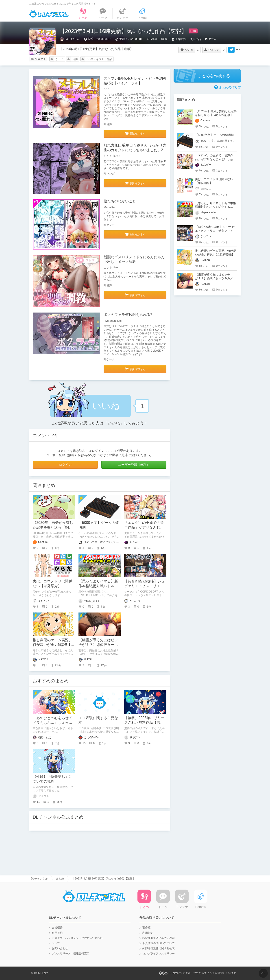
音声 (75, 59)
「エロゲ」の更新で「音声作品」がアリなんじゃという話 (144, 527)
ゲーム (212, 39)
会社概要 (57, 927)
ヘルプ (56, 943)
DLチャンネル (49, 14)
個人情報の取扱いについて (159, 943)
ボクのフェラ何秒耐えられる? (128, 315)
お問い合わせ (60, 948)
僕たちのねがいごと (120, 201)
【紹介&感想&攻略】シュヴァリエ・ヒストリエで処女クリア (145, 586)
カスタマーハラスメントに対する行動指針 (77, 938)
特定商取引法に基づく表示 (159, 938)
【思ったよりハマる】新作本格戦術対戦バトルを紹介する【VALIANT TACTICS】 (216, 207)
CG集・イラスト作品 (99, 59)
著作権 (146, 927)
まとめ (60, 879)
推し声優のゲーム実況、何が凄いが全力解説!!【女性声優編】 (53, 645)
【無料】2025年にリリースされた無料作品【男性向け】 (144, 723)
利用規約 (57, 933)
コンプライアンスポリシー (159, 954)
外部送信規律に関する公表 (159, 948)
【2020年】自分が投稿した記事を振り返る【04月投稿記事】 (53, 527)
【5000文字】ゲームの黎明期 (214, 135)
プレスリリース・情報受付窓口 (71, 954)
